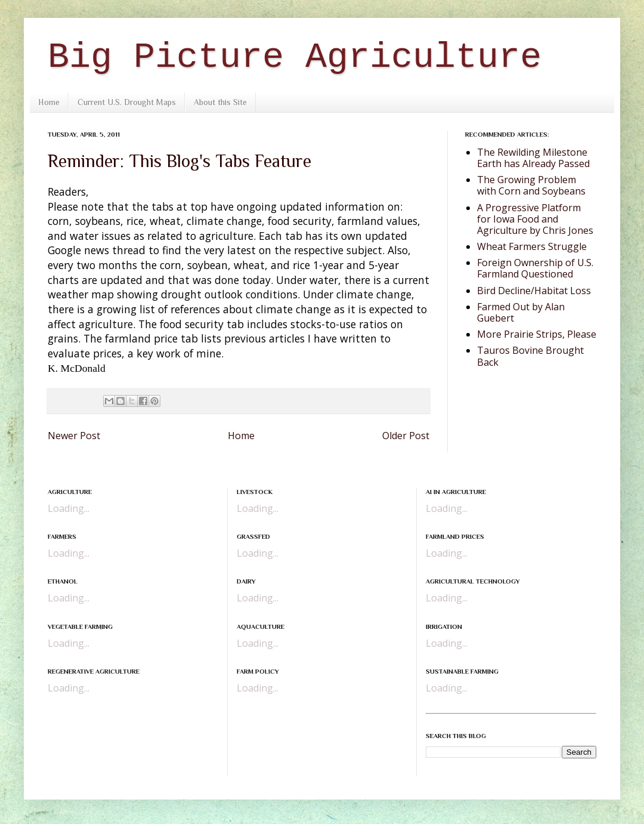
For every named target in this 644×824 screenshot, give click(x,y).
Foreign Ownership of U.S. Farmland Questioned (535, 268)
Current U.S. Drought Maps (127, 102)
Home (49, 102)
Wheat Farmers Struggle (532, 246)
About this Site (220, 102)
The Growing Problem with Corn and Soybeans (531, 185)
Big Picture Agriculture (295, 57)
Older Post (406, 436)
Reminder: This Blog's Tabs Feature (179, 161)
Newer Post (74, 436)
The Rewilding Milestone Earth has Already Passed (533, 158)
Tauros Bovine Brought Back (530, 356)
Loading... (69, 508)
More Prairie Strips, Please (537, 334)
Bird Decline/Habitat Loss (534, 291)
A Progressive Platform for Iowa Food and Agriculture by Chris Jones (535, 219)
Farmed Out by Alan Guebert (521, 312)
